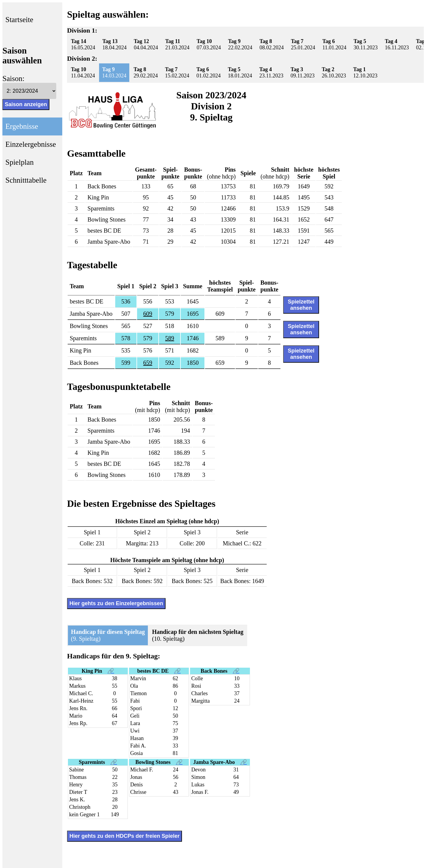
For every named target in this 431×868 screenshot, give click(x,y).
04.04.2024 (146, 44)
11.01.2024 (334, 44)
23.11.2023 (271, 73)
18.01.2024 (240, 73)
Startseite (19, 20)
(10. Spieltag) (198, 635)
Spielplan (19, 162)
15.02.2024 (177, 73)
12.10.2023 (365, 73)
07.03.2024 (209, 44)
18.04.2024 (114, 44)
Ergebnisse (22, 126)
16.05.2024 (83, 44)
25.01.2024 (303, 44)
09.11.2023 (303, 73)
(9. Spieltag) (108, 635)
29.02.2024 (146, 73)
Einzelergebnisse (31, 144)
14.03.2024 (114, 73)
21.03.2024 (177, 44)
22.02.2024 (240, 44)
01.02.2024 (208, 73)
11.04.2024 (83, 73)
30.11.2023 (365, 44)
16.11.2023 (397, 44)
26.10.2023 (334, 73)
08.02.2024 (272, 44)
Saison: (13, 78)
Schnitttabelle (26, 180)
